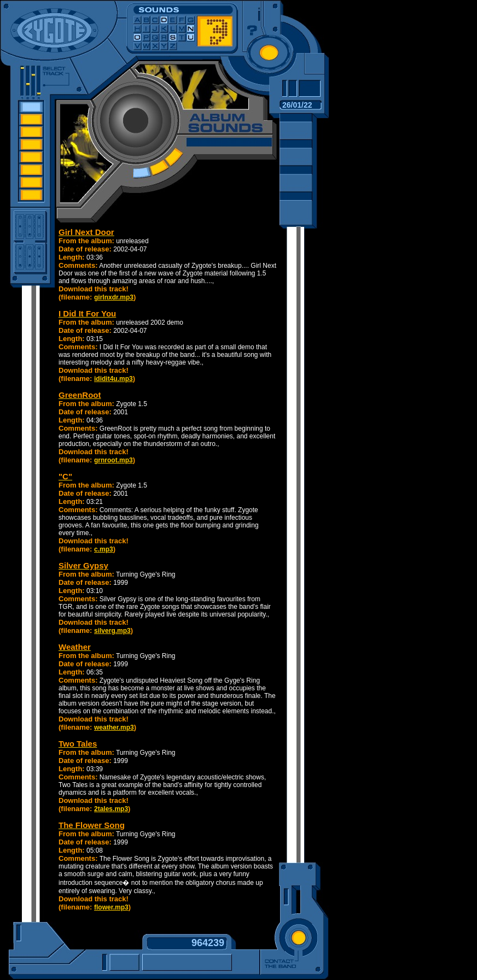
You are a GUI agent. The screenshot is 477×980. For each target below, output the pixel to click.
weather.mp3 (114, 727)
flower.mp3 (111, 907)
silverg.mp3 (112, 631)
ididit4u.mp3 (114, 379)
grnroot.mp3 (114, 460)
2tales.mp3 (111, 809)
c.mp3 (104, 549)
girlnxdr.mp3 (114, 297)
